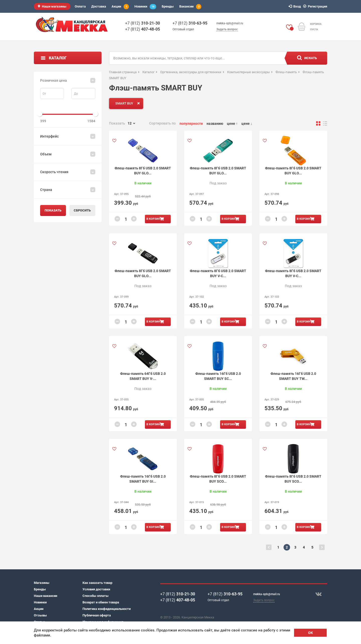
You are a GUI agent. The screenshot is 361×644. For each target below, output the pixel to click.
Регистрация (316, 6)
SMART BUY (129, 103)
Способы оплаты (96, 596)
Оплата (80, 6)
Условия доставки (96, 589)
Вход (295, 6)
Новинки (145, 7)
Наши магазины (54, 6)
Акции (120, 7)
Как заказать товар (97, 583)
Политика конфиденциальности (107, 609)
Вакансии (190, 7)
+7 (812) (143, 23)
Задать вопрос (227, 29)
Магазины (42, 583)
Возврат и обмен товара (101, 602)
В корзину (154, 219)
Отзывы (40, 615)
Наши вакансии (46, 596)
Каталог (58, 58)
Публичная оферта (97, 615)
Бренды (168, 6)
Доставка (99, 6)
